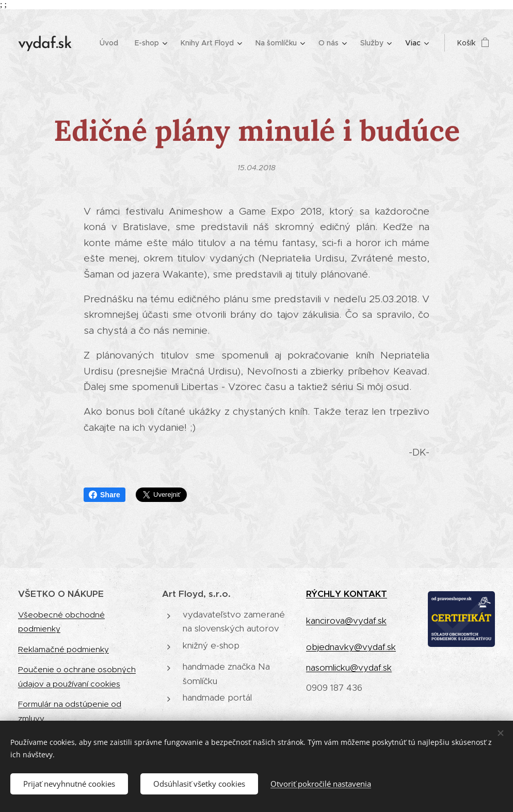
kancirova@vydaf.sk (346, 621)
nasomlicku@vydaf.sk (349, 668)
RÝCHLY (325, 594)
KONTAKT (365, 594)
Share (105, 495)
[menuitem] (112, 43)
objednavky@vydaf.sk (351, 647)
